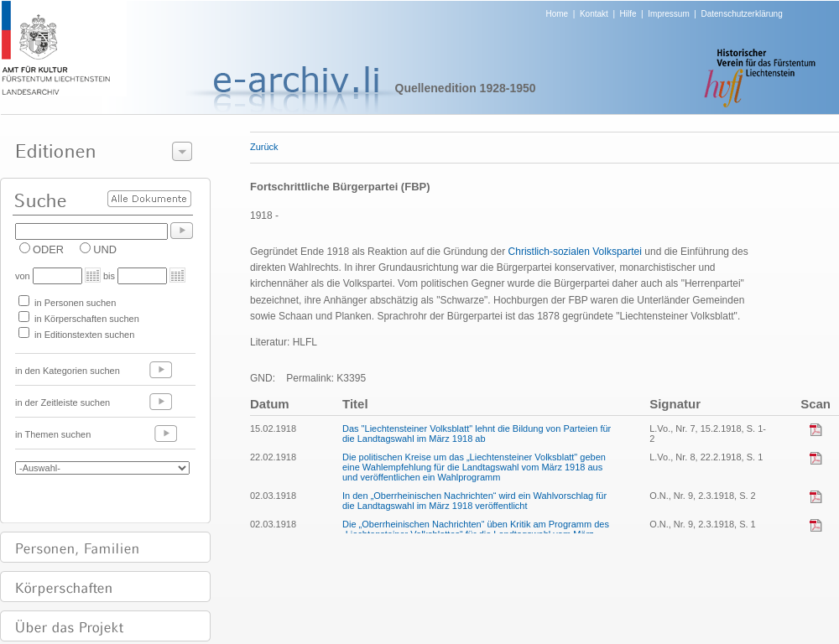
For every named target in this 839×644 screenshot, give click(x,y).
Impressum (668, 14)
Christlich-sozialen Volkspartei (575, 252)
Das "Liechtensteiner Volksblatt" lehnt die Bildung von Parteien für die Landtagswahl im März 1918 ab (477, 434)
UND (105, 249)
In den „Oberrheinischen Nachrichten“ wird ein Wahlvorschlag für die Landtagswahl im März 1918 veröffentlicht (474, 501)
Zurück (264, 147)
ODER (48, 249)
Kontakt (594, 14)
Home (558, 14)
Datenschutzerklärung (741, 14)
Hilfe (628, 14)
